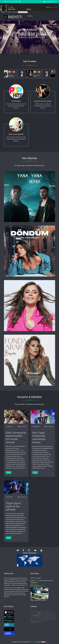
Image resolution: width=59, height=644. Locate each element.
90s (39, 613)
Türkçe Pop (39, 611)
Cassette (47, 619)
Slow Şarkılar (49, 618)
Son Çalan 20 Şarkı (23, 12)
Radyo (33, 611)
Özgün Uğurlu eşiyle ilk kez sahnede (13, 506)
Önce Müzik (43, 616)
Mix (50, 614)
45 (48, 614)
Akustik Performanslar (43, 101)
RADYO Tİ (32, 642)
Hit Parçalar (16, 101)
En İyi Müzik (44, 612)
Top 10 (47, 616)
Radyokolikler (34, 621)
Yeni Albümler (33, 618)
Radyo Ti (37, 615)
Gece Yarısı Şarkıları (16, 134)
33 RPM (53, 620)
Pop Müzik (44, 614)
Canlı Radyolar (41, 622)
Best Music (52, 616)
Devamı (9, 472)
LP (54, 616)
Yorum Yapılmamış (22, 427)
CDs (35, 620)
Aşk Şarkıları (40, 620)
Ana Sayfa (30, 16)
